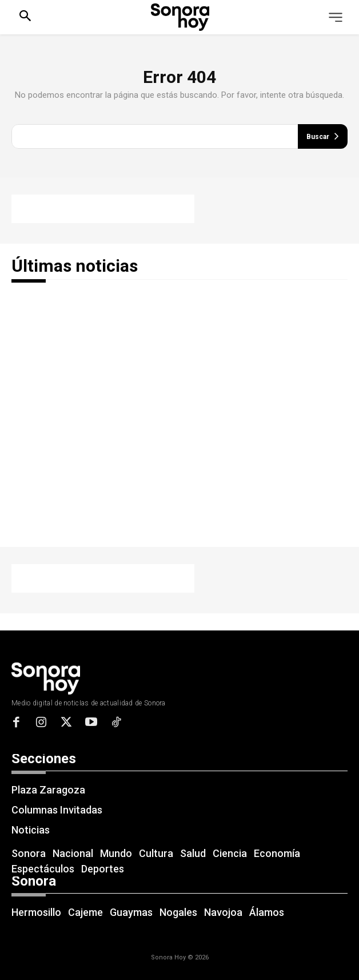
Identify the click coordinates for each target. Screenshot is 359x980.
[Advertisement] (103, 209)
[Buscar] (323, 136)
